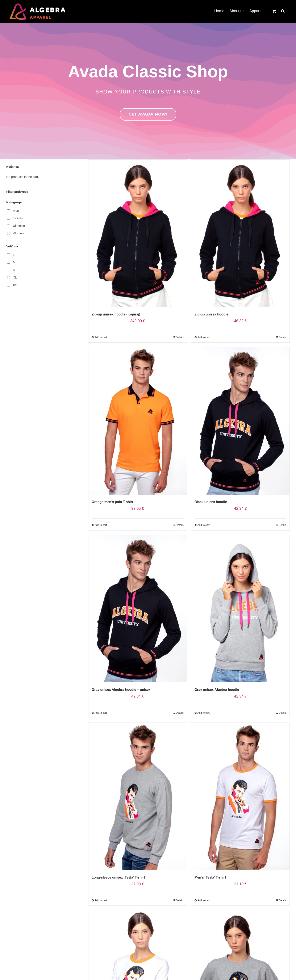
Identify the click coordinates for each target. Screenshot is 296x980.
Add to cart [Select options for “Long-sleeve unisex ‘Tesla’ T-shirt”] (101, 900)
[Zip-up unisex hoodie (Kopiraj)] (137, 233)
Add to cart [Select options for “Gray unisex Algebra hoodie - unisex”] (101, 713)
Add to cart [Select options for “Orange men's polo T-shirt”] (101, 525)
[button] (283, 11)
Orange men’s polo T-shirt (112, 502)
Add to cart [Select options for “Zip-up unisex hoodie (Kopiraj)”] (101, 337)
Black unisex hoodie (211, 502)
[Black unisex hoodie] (240, 421)
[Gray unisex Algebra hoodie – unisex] (137, 609)
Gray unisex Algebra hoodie (217, 690)
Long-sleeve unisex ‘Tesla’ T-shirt (118, 877)
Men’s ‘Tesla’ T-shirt (210, 877)
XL (15, 277)
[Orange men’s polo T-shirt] (137, 421)
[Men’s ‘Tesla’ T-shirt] (240, 796)
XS (15, 285)
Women (18, 233)
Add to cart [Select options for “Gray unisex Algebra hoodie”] (204, 713)
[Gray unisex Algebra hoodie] (240, 609)
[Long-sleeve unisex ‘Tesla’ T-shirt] (137, 796)
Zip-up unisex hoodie (211, 314)
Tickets (18, 218)
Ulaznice (19, 226)
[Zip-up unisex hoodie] (240, 233)
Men (16, 211)
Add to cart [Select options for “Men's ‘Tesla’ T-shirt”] (204, 900)
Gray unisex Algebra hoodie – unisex (121, 690)
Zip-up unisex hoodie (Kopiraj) (116, 314)
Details (180, 337)
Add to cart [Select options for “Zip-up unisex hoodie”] (204, 337)
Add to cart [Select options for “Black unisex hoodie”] (204, 525)
